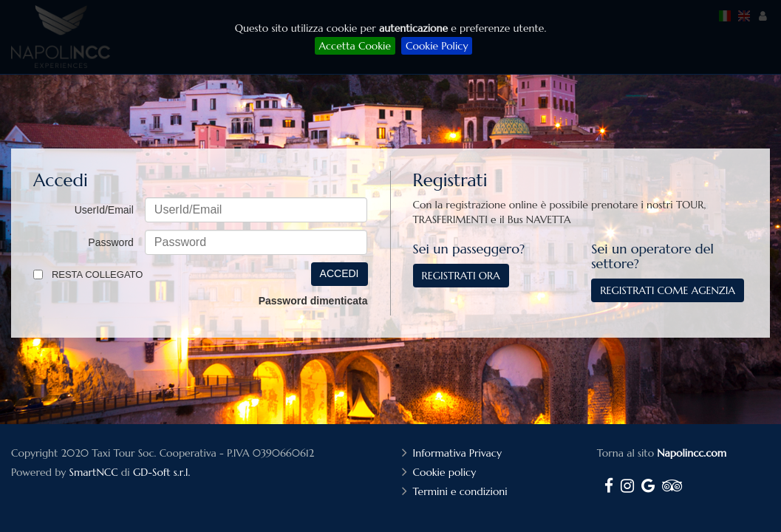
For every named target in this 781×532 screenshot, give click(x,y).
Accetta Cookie (355, 46)
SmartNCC (94, 472)
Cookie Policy (437, 46)
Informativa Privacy (459, 453)
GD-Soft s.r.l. (161, 472)
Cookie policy (447, 472)
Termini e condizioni (462, 491)
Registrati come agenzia (668, 290)
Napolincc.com (692, 453)
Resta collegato (98, 274)
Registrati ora (461, 276)
